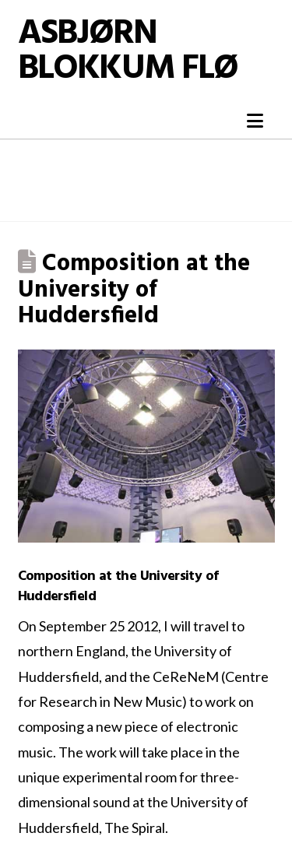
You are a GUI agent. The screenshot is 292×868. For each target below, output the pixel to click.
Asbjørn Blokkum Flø (128, 52)
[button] (255, 121)
